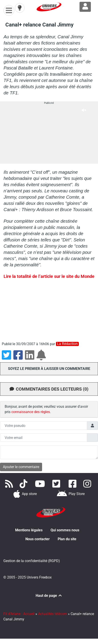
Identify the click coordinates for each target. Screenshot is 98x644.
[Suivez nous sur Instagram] (88, 484)
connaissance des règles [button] (31, 412)
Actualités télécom (53, 614)
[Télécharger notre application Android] (71, 494)
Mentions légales (29, 530)
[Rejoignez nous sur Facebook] (74, 484)
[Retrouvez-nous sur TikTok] (25, 484)
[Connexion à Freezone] (85, 7)
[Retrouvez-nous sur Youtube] (41, 484)
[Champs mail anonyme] (44, 438)
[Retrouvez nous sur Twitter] (57, 484)
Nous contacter (38, 539)
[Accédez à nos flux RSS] (10, 484)
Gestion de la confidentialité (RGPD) (32, 561)
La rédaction (67, 344)
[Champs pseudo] (44, 426)
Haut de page (49, 596)
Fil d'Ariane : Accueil (19, 614)
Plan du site (67, 539)
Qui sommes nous (65, 530)
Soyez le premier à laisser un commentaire (49, 369)
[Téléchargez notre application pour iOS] (25, 494)
